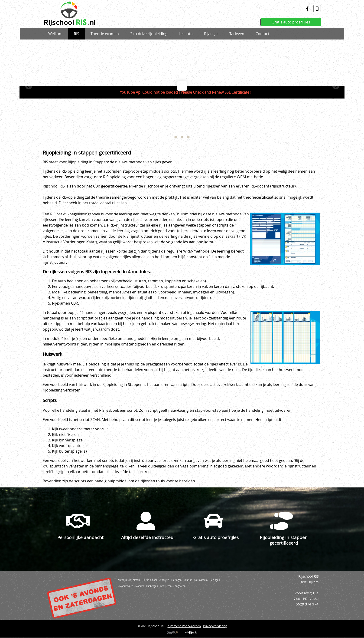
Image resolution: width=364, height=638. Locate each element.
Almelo (137, 580)
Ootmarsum (201, 580)
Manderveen (126, 586)
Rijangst (211, 34)
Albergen (164, 580)
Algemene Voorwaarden (184, 626)
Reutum (188, 580)
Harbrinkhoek (150, 580)
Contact (262, 34)
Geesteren (166, 586)
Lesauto (186, 34)
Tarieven (237, 34)
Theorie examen (105, 34)
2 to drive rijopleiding (149, 34)
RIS (76, 34)
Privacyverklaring (215, 626)
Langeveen (180, 586)
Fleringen (176, 580)
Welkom (55, 34)
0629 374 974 (307, 604)
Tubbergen (152, 586)
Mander (140, 586)
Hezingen (215, 580)
